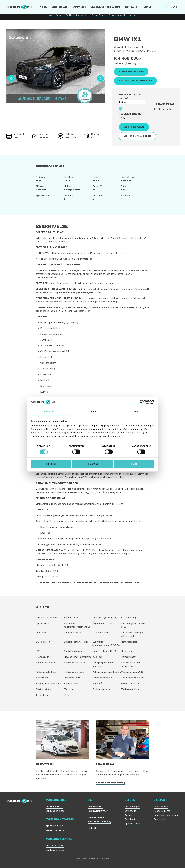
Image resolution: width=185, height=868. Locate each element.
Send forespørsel (134, 127)
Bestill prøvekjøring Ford (166, 815)
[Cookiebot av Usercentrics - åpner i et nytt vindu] (142, 402)
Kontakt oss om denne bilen (135, 81)
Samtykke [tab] (49, 412)
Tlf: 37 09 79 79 (55, 846)
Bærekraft (130, 819)
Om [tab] (136, 412)
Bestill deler (160, 819)
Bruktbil (92, 828)
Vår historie (130, 811)
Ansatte (129, 815)
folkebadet (104, 859)
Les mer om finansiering (137, 136)
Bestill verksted (162, 811)
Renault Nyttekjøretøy (100, 822)
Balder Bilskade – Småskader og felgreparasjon (114, 15)
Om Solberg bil (132, 807)
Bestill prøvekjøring (131, 72)
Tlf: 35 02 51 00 (54, 826)
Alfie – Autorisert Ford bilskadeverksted (68, 15)
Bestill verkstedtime (106, 7)
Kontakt (131, 7)
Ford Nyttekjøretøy (98, 811)
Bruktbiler (59, 7)
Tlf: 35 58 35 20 (54, 807)
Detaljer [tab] (92, 412)
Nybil (43, 7)
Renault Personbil (97, 817)
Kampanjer (79, 7)
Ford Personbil (95, 807)
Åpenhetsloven (132, 824)
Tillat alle (134, 464)
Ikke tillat (51, 464)
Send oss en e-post (55, 811)
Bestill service (161, 807)
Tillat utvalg (92, 464)
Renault (147, 7)
